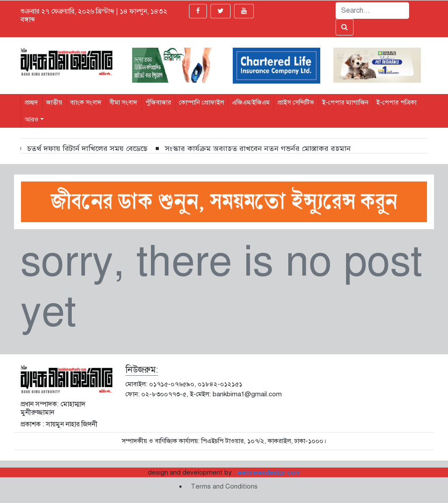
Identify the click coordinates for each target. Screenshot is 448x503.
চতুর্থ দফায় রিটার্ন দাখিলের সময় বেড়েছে (87, 149)
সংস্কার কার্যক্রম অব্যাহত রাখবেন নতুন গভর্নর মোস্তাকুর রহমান (258, 149)
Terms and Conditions (224, 486)
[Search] (372, 10)
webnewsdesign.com (269, 472)
